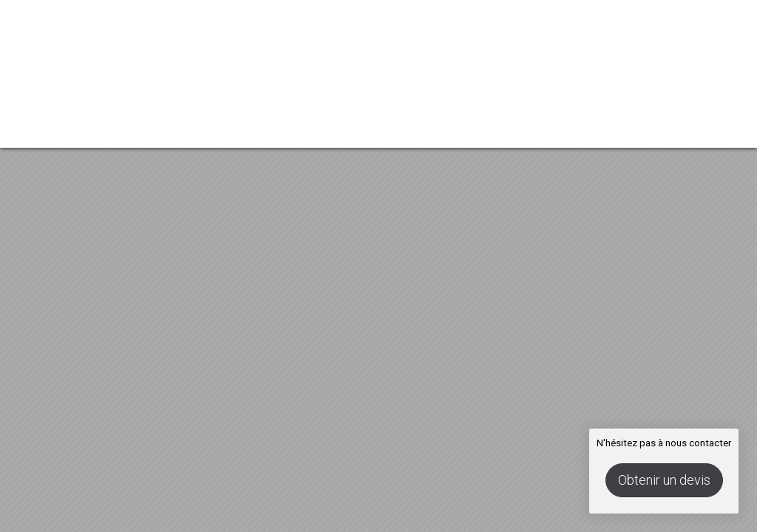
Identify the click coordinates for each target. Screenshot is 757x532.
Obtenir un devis (664, 480)
